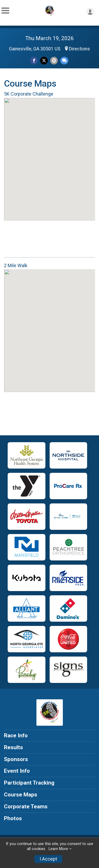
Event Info (17, 771)
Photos (13, 818)
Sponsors (16, 759)
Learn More (58, 849)
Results (13, 747)
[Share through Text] (64, 61)
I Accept (48, 859)
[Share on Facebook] (34, 61)
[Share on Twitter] (44, 61)
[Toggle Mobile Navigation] (5, 11)
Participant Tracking (29, 783)
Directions (79, 49)
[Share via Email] (54, 61)
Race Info (16, 735)
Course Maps (21, 795)
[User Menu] (90, 11)
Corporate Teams (26, 806)
